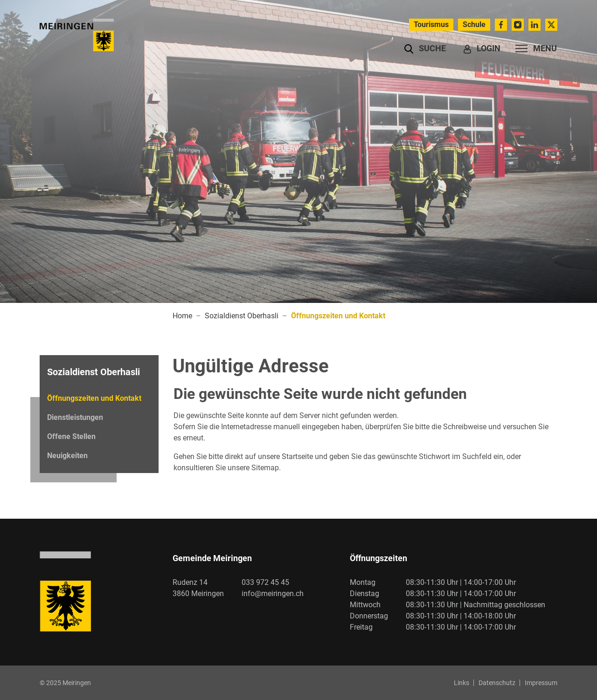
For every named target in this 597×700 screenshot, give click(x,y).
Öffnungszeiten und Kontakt (94, 401)
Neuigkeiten (67, 456)
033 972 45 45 (265, 582)
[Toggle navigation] (533, 48)
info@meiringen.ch (273, 594)
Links (462, 683)
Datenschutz (497, 683)
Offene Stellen (71, 436)
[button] (425, 48)
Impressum (541, 683)
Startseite (297, 456)
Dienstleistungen (75, 417)
